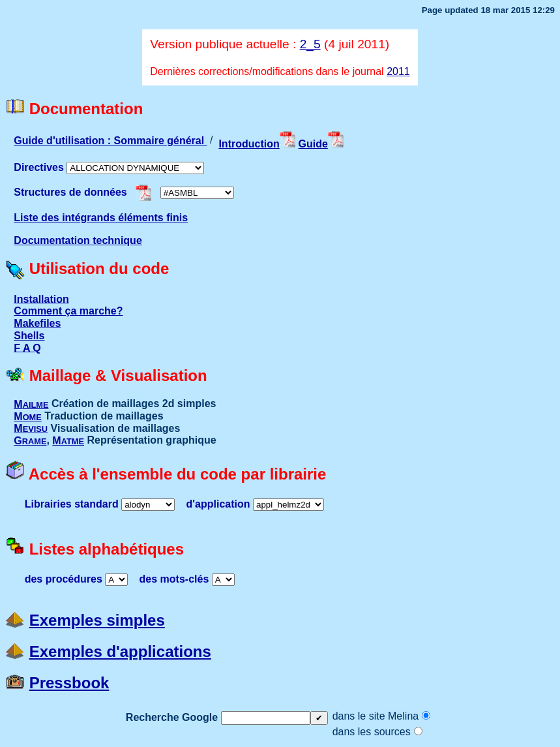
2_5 (310, 44)
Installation (41, 298)
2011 (398, 71)
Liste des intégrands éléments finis (101, 218)
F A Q (27, 347)
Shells (29, 336)
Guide (321, 144)
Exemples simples (97, 620)
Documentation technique (78, 240)
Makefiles (37, 323)
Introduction (257, 144)
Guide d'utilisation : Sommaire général (110, 141)
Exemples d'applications (120, 651)
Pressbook (69, 683)
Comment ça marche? (68, 311)
